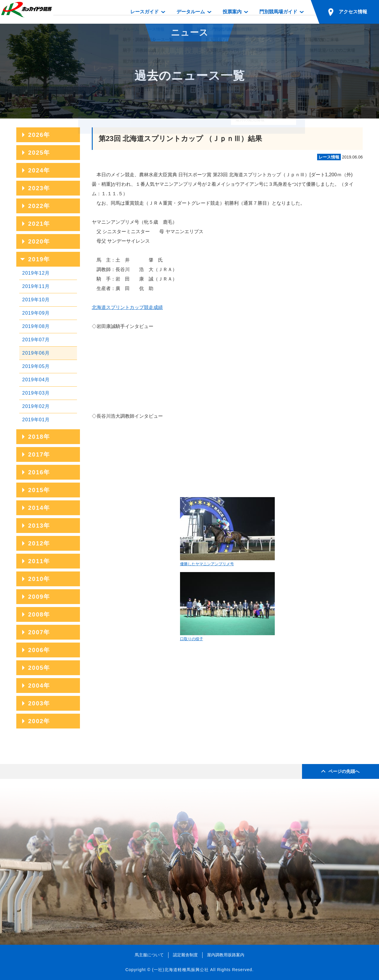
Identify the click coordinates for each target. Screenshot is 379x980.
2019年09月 (36, 313)
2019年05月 (36, 366)
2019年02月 (36, 406)
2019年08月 (36, 326)
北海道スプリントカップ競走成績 (127, 307)
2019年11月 (36, 286)
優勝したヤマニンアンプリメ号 (227, 532)
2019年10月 (36, 300)
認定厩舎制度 (185, 955)
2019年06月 (36, 353)
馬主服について (149, 955)
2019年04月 (36, 380)
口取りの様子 (227, 607)
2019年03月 (36, 393)
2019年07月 (36, 340)
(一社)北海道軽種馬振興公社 (180, 970)
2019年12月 (36, 273)
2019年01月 (36, 420)
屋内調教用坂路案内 (226, 955)
